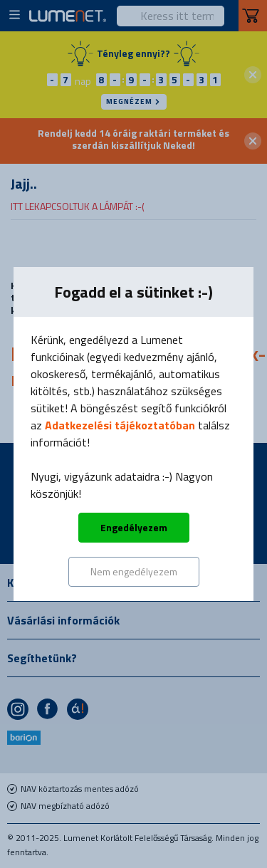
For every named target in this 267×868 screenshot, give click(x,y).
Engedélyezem (134, 527)
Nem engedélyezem (134, 571)
